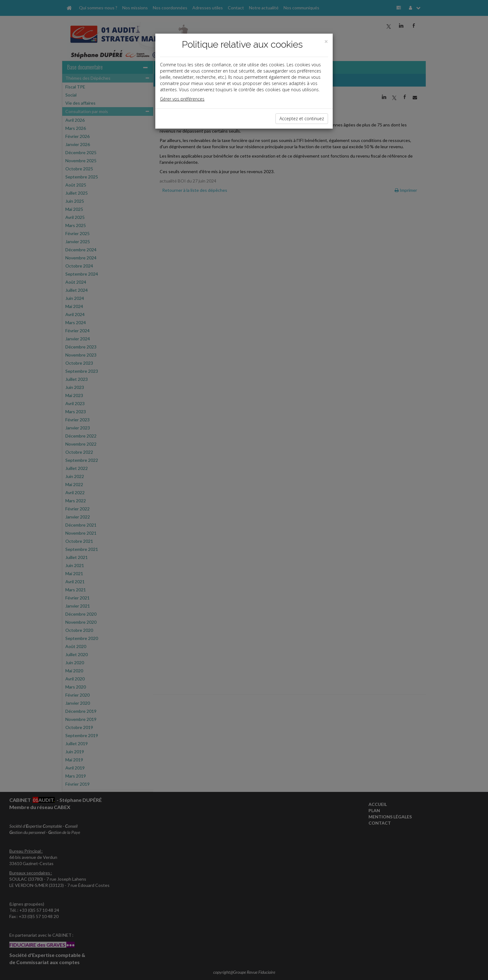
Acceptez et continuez (302, 118)
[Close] (326, 42)
